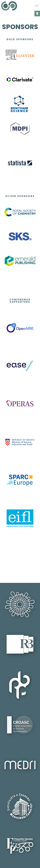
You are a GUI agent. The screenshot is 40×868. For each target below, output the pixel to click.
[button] (37, 14)
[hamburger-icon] (37, 6)
